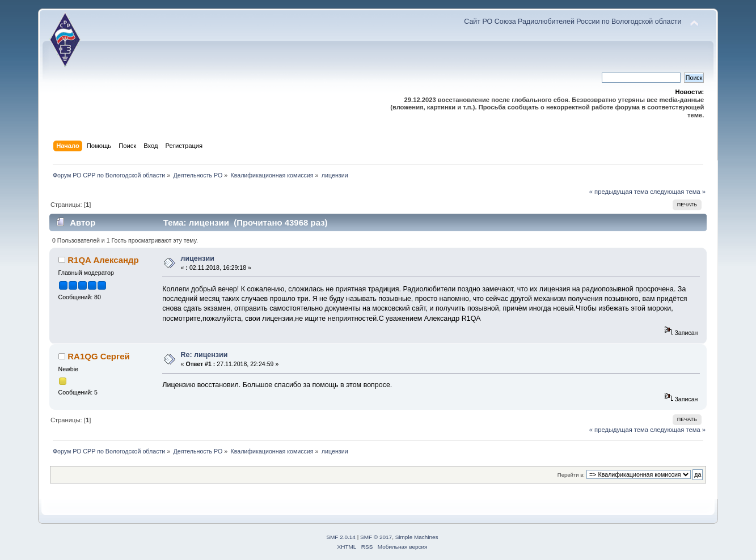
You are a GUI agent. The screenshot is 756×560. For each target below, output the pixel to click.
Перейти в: (571, 475)
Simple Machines (417, 537)
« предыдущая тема (619, 192)
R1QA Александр (103, 260)
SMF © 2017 (376, 537)
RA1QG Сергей (98, 356)
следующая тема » (678, 192)
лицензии (198, 258)
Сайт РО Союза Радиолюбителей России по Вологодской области (573, 22)
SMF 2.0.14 (341, 537)
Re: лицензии (204, 355)
